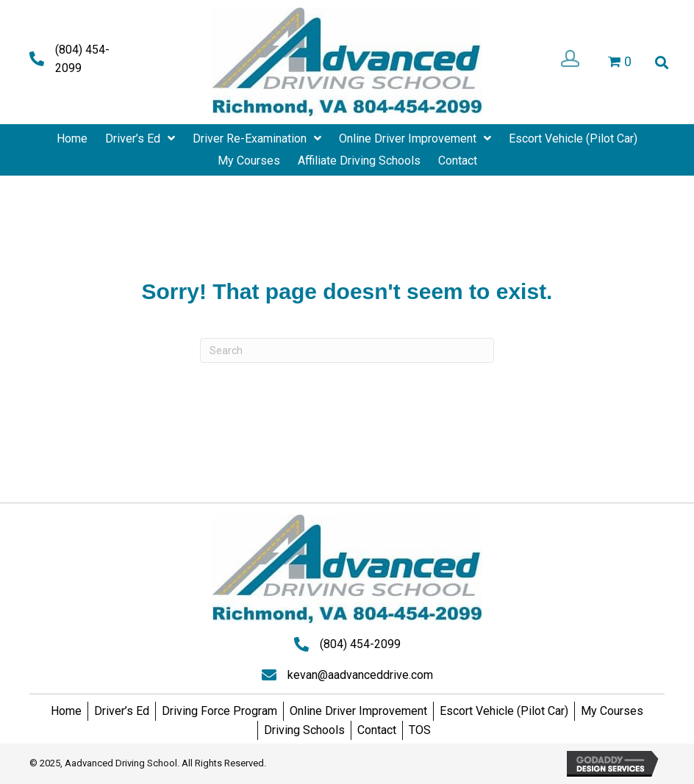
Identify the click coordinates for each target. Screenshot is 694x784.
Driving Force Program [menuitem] (219, 711)
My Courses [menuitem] (612, 711)
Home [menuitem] (66, 711)
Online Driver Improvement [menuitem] (358, 711)
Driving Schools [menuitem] (304, 730)
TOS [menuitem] (420, 730)
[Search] (347, 350)
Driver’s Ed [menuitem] (122, 711)
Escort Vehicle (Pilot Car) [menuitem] (504, 711)
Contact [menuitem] (377, 730)
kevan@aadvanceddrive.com (360, 675)
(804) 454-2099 (360, 644)
